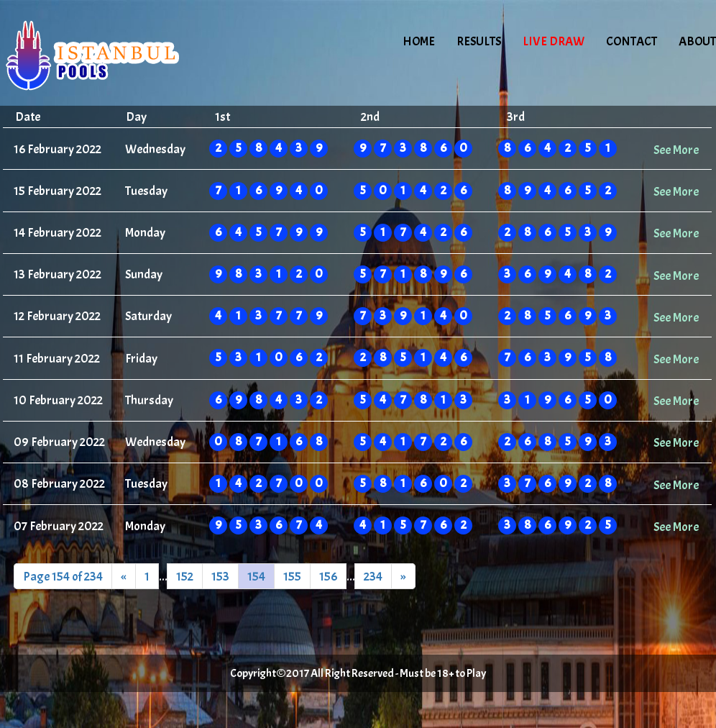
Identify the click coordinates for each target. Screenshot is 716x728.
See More (676, 150)
